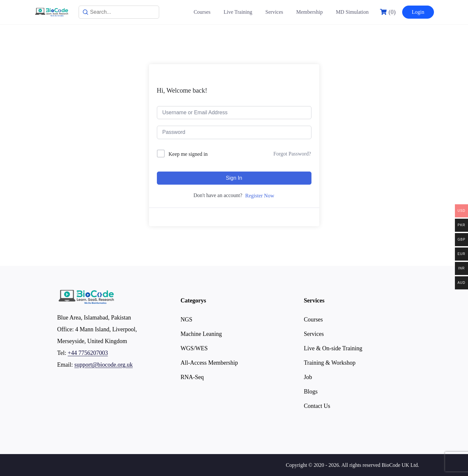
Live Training (238, 12)
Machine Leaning (201, 334)
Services (274, 12)
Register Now (260, 196)
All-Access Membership (209, 363)
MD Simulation (352, 12)
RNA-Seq (192, 377)
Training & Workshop (330, 363)
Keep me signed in (188, 154)
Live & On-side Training (333, 348)
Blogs (311, 392)
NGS (186, 320)
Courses (202, 12)
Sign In (234, 178)
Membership (310, 12)
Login (418, 12)
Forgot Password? (292, 154)
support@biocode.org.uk (103, 365)
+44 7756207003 (88, 353)
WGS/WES (194, 348)
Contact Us (317, 406)
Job (308, 377)
